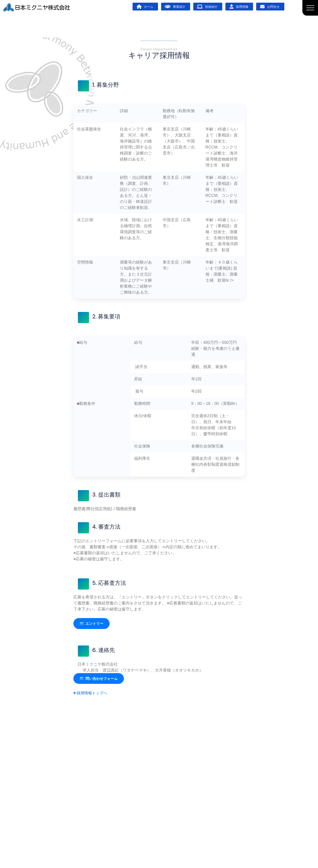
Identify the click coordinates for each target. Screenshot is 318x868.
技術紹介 (207, 7)
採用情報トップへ (91, 694)
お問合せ (270, 7)
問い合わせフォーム (101, 679)
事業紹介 (175, 7)
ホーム (145, 7)
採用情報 (239, 7)
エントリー (93, 624)
